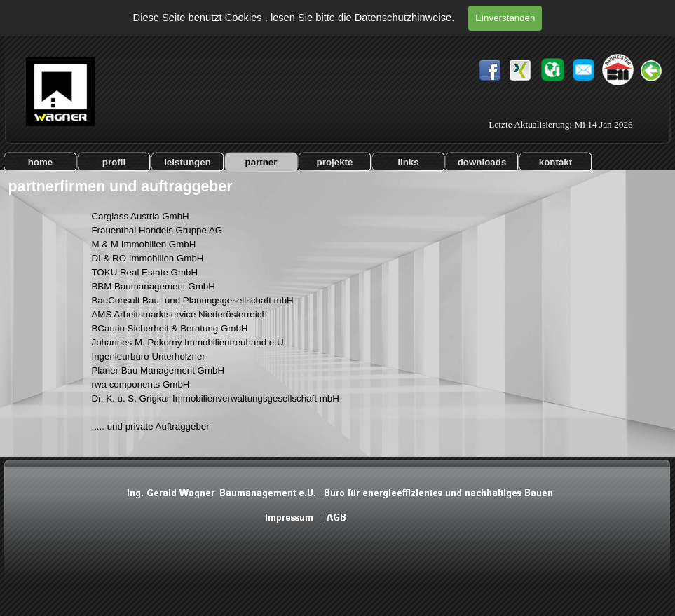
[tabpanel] (236, 329)
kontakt (555, 162)
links (408, 162)
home (41, 162)
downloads (482, 162)
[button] (584, 63)
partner (261, 162)
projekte (335, 162)
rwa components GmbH (140, 384)
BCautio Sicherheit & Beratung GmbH (169, 328)
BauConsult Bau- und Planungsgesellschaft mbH (192, 300)
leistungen (187, 162)
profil (114, 162)
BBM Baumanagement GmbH (153, 286)
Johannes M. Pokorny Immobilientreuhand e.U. (189, 342)
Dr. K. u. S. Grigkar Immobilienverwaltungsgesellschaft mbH (215, 398)
